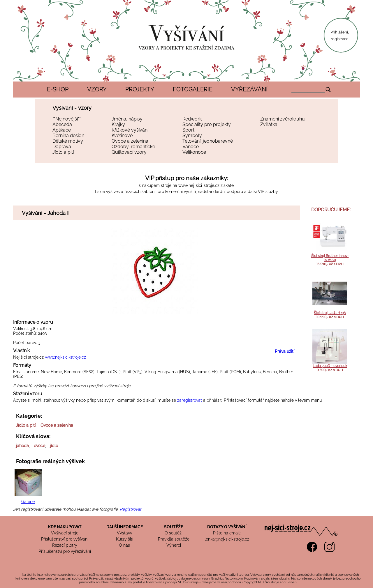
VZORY (97, 89)
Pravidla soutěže (174, 539)
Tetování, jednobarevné (208, 141)
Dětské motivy (68, 141)
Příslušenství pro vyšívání (65, 539)
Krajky (118, 124)
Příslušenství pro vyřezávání (65, 551)
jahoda (22, 446)
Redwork (192, 119)
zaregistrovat (190, 400)
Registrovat (131, 509)
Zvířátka (269, 124)
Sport (188, 130)
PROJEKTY (140, 89)
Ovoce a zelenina (130, 141)
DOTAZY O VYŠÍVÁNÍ (227, 527)
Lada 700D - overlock (330, 366)
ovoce (39, 446)
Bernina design (68, 136)
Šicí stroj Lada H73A (330, 313)
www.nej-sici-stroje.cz (199, 185)
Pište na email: (227, 533)
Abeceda (62, 124)
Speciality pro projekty (207, 124)
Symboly (192, 136)
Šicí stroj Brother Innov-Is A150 (330, 258)
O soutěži (174, 533)
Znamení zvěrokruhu (283, 119)
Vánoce (191, 147)
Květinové (122, 136)
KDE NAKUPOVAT (65, 527)
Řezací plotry (65, 545)
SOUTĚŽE (174, 527)
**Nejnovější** (67, 119)
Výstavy (125, 533)
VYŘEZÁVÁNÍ (249, 89)
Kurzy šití (125, 539)
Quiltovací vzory (129, 152)
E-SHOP (58, 89)
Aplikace (62, 130)
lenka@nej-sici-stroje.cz (227, 539)
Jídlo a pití (63, 152)
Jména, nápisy (127, 119)
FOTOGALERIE (193, 89)
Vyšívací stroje (65, 533)
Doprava (62, 147)
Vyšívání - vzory (72, 108)
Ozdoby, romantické (133, 147)
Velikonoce (194, 152)
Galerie (28, 502)
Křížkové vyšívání (130, 130)
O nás (124, 545)
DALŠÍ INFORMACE (125, 527)
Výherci (174, 545)
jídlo (54, 446)
